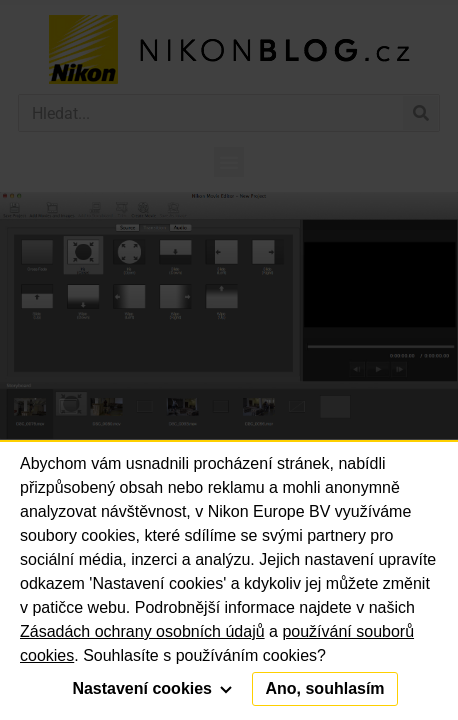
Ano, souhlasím (324, 688)
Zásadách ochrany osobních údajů (142, 631)
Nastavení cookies (152, 688)
